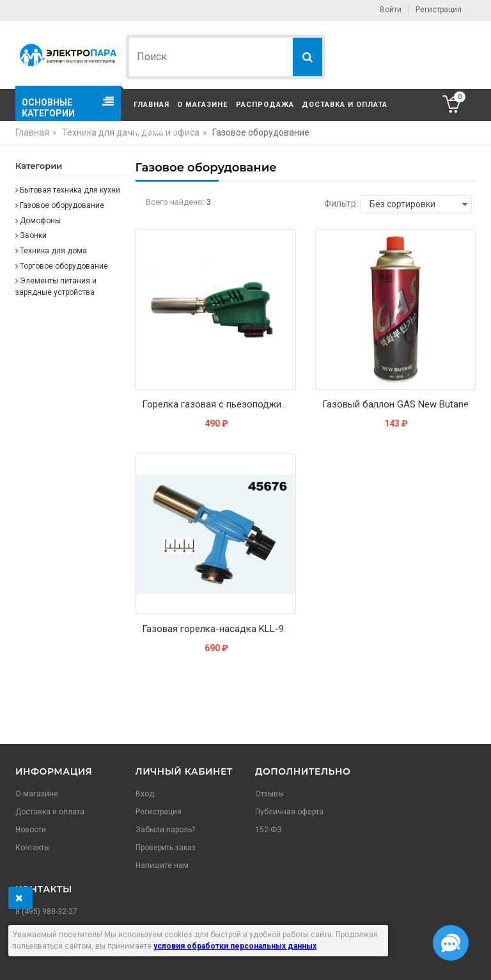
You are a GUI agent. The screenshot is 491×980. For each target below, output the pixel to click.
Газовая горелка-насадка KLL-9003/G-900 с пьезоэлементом (219, 629)
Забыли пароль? (165, 830)
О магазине (202, 105)
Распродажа (265, 105)
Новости (31, 830)
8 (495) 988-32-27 (46, 912)
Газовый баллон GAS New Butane (395, 404)
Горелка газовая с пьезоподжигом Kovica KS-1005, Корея (219, 404)
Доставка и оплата (345, 105)
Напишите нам (162, 865)
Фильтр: (341, 203)
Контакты (155, 132)
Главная (152, 105)
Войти (391, 10)
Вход (145, 794)
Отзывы (269, 794)
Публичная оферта (289, 812)
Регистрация (439, 10)
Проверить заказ (166, 848)
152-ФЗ (269, 830)
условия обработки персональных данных (235, 946)
